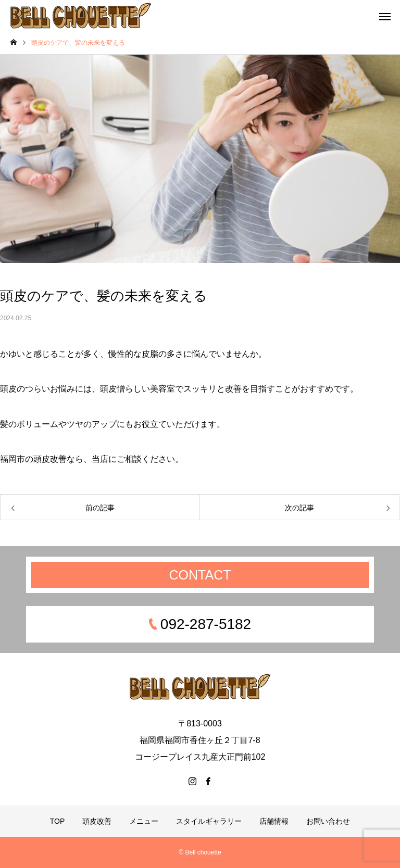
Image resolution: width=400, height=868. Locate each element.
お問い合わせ (328, 821)
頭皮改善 (97, 821)
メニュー (144, 821)
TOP (58, 821)
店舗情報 (274, 821)
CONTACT (200, 575)
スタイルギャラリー (209, 821)
